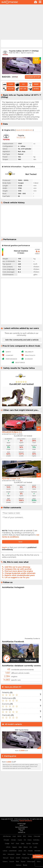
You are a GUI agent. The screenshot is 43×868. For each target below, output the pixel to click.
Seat (32, 858)
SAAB (18, 858)
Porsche (37, 854)
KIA (31, 847)
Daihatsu (36, 840)
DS (25, 840)
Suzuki (12, 861)
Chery (30, 836)
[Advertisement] (21, 22)
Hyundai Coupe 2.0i (11, 479)
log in (4, 547)
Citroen (13, 840)
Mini (4, 854)
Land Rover (13, 851)
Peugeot (30, 854)
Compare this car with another (18, 569)
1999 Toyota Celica (22, 730)
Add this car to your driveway (17, 567)
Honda (28, 843)
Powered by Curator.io (32, 638)
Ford (17, 843)
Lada (35, 847)
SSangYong (25, 858)
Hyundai (35, 843)
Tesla (17, 861)
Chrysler (6, 840)
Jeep (20, 847)
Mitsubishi (11, 854)
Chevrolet (37, 836)
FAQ (21, 831)
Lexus (20, 851)
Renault (6, 858)
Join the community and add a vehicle (22, 340)
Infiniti (8, 847)
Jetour (26, 847)
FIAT (13, 843)
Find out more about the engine (19, 571)
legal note (22, 829)
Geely (23, 843)
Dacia (30, 840)
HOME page (21, 824)
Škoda (25, 865)
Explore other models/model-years (20, 575)
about (21, 825)
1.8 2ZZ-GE (21, 138)
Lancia (5, 851)
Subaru (5, 861)
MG (25, 851)
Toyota (23, 861)
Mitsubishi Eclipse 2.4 (12, 432)
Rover (12, 858)
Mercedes (37, 851)
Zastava (19, 865)
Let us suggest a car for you (17, 577)
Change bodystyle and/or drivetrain (20, 573)
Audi (14, 836)
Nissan (18, 854)
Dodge (7, 843)
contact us (22, 832)
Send (20, 542)
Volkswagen (31, 861)
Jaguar (15, 847)
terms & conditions (21, 827)
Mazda (30, 851)
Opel (24, 854)
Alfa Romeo (7, 836)
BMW (19, 836)
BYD (25, 836)
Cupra (20, 840)
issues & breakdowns (24, 130)
